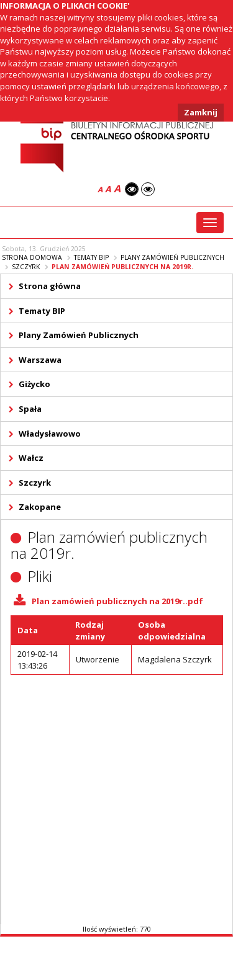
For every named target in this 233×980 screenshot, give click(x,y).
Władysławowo (50, 434)
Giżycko (34, 384)
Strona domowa (32, 257)
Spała (30, 409)
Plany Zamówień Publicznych (172, 257)
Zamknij (201, 112)
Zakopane (40, 507)
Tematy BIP (91, 257)
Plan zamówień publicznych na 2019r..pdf (117, 601)
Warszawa (40, 360)
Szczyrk (26, 267)
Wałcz (31, 458)
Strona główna (50, 286)
